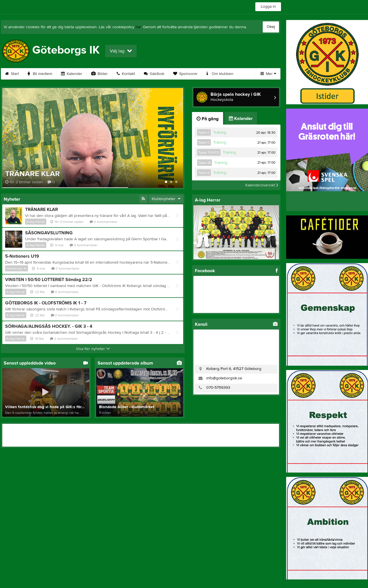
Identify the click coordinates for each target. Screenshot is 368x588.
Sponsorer (185, 74)
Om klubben (220, 74)
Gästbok (154, 74)
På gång (208, 119)
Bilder (100, 74)
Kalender (72, 74)
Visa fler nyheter (93, 349)
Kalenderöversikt (262, 185)
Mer (268, 74)
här (138, 27)
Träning (220, 133)
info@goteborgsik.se (224, 378)
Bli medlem (40, 74)
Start (12, 74)
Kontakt (126, 74)
